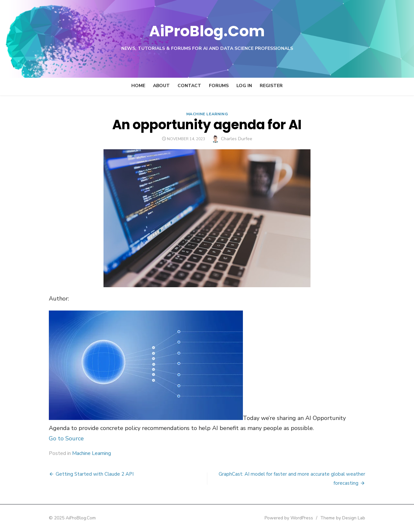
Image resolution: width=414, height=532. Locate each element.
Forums (219, 86)
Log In (244, 86)
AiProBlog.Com (207, 31)
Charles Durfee (237, 139)
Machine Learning (207, 114)
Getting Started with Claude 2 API (94, 474)
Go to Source (66, 438)
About (161, 86)
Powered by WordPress (289, 518)
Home (138, 86)
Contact (189, 86)
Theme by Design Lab (343, 518)
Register (271, 86)
